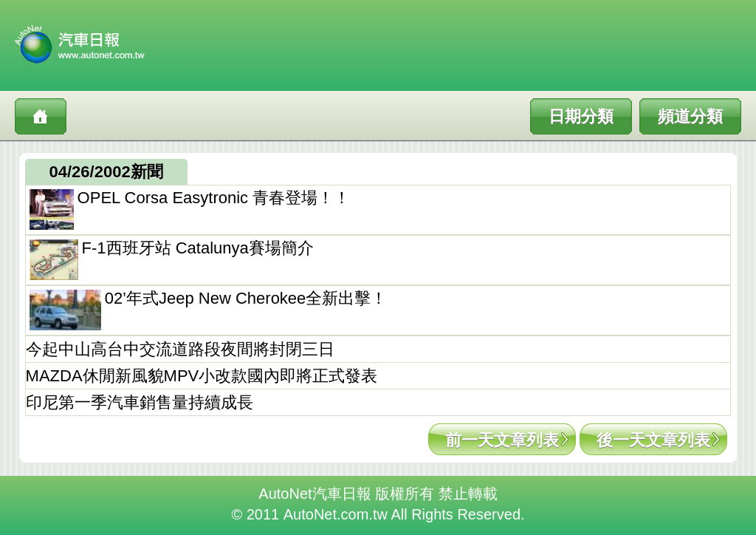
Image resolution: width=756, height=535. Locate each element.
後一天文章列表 (653, 440)
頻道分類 (690, 116)
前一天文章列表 (502, 440)
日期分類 (581, 116)
